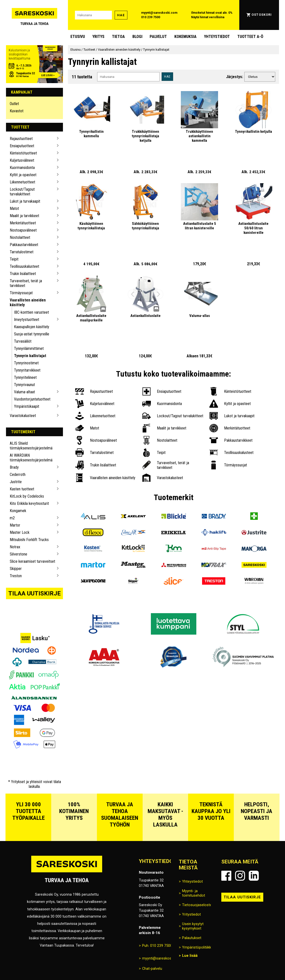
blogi (137, 37)
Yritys (98, 37)
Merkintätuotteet (23, 223)
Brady (14, 467)
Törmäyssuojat (21, 293)
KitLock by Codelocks (27, 496)
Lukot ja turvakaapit (25, 201)
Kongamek (18, 511)
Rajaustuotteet (21, 139)
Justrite (16, 482)
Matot (14, 209)
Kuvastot (17, 111)
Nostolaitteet (20, 237)
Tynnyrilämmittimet (29, 349)
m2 (12, 518)
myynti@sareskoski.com (159, 13)
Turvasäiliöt (23, 341)
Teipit (14, 259)
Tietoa (118, 37)
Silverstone (18, 554)
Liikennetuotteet (22, 182)
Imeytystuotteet (27, 320)
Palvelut (158, 37)
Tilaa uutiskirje (34, 593)
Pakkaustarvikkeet (24, 245)
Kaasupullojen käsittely (32, 327)
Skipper (16, 569)
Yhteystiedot (217, 37)
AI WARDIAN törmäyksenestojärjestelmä (31, 458)
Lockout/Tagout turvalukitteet (22, 192)
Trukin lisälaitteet (23, 274)
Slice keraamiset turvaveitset (32, 561)
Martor (15, 525)
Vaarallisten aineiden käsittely (28, 302)
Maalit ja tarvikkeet (24, 216)
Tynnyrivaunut (24, 385)
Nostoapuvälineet (23, 230)
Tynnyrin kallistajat (30, 356)
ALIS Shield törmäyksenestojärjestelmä (31, 446)
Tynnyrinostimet (26, 363)
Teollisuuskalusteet (24, 266)
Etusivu (78, 37)
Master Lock (20, 532)
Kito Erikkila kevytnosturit (29, 503)
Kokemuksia (185, 37)
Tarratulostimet (22, 252)
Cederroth (18, 475)
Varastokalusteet (23, 416)
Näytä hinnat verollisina (208, 17)
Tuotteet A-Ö (250, 37)
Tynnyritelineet (25, 377)
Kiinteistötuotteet (23, 153)
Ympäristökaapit (27, 406)
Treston (16, 576)
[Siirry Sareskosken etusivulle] (34, 15)
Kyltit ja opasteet (23, 175)
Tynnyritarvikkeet (27, 370)
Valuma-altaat (24, 392)
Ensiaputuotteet (22, 146)
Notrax (15, 547)
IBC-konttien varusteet (31, 312)
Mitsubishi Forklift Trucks (29, 540)
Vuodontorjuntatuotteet (32, 399)
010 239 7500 (151, 17)
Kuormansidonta (22, 168)
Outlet (14, 104)
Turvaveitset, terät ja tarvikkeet (26, 283)
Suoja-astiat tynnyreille (32, 334)
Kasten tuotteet (22, 489)
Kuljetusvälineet (22, 160)
